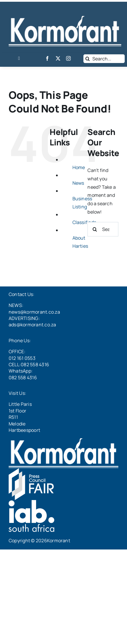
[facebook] (47, 58)
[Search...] (104, 59)
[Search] (88, 59)
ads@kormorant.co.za (32, 325)
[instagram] (68, 58)
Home (79, 167)
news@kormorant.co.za (34, 312)
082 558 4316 (23, 377)
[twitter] (58, 58)
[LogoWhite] (65, 18)
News (78, 183)
